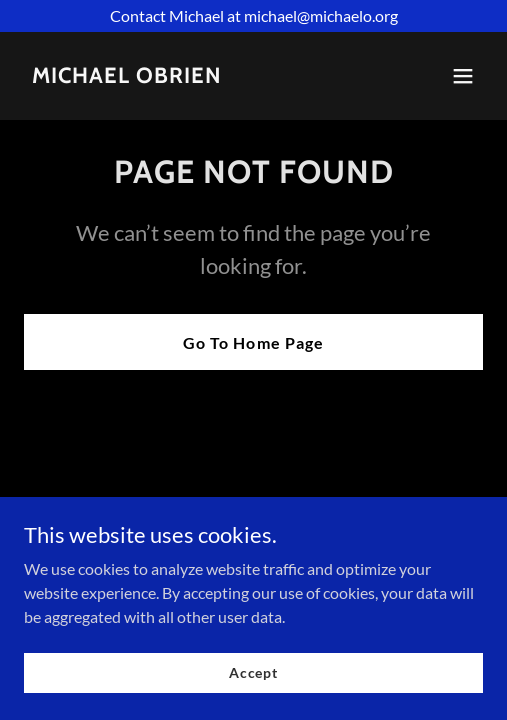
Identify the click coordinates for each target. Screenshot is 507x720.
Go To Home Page (253, 342)
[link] (127, 76)
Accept (253, 672)
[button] (463, 76)
